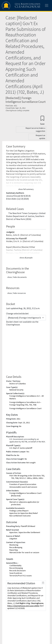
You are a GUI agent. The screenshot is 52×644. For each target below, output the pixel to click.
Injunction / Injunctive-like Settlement (25, 532)
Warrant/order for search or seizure (24, 552)
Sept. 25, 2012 (24, 423)
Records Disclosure (18, 571)
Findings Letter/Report (19, 511)
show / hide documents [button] (17, 277)
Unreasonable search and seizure (23, 487)
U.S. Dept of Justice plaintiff (21, 448)
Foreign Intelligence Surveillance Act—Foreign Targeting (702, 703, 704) (25, 403)
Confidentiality (15, 565)
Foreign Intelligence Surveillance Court (25, 408)
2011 (18, 419)
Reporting (14, 550)
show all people (26, 258)
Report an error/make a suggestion (35, 130)
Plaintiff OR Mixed (28, 526)
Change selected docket (17, 313)
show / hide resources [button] (17, 293)
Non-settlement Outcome (20, 516)
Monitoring (14, 545)
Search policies (16, 573)
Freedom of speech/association (23, 484)
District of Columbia (18, 384)
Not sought (31, 463)
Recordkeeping (16, 547)
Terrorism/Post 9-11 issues (21, 576)
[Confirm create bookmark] (42, 120)
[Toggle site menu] (47, 5)
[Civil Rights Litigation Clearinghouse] (16, 5)
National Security (16, 390)
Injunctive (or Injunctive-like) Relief (24, 513)
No (20, 426)
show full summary (26, 189)
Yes (28, 452)
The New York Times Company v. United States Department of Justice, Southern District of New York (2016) (26, 216)
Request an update (40, 137)
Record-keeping (16, 568)
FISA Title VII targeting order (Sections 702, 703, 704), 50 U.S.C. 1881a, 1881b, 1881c (27, 477)
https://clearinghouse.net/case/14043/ (23, 606)
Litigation (13, 539)
